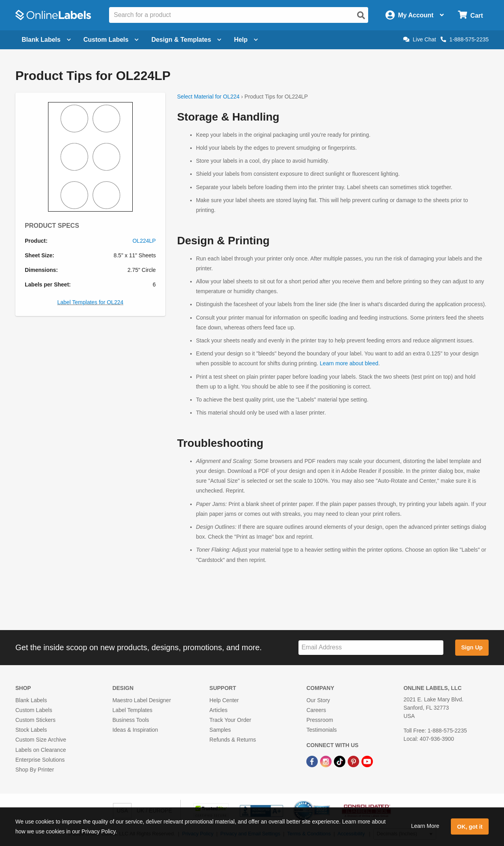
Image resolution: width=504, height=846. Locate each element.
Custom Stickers (35, 720)
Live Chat (420, 39)
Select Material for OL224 (208, 97)
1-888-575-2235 (465, 39)
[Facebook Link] (313, 761)
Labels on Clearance (41, 750)
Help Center (224, 700)
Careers (316, 710)
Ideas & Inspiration (135, 730)
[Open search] (361, 15)
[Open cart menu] (470, 15)
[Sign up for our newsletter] (371, 648)
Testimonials (321, 730)
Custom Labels (34, 710)
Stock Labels (31, 730)
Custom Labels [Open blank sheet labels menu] (111, 40)
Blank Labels (31, 700)
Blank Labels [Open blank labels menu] (46, 40)
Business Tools (131, 720)
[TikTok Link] (340, 761)
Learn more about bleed (349, 363)
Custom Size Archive (41, 740)
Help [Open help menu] (246, 40)
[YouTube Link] (367, 761)
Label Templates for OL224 (90, 302)
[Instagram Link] (327, 761)
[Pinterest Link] (354, 761)
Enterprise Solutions (40, 760)
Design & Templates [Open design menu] (186, 40)
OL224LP (144, 241)
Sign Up (472, 647)
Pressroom (320, 720)
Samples (220, 730)
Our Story (318, 700)
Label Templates (132, 710)
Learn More (425, 826)
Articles (219, 710)
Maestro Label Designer (142, 700)
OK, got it (470, 827)
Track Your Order (230, 720)
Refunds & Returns (233, 740)
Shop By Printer (35, 770)
